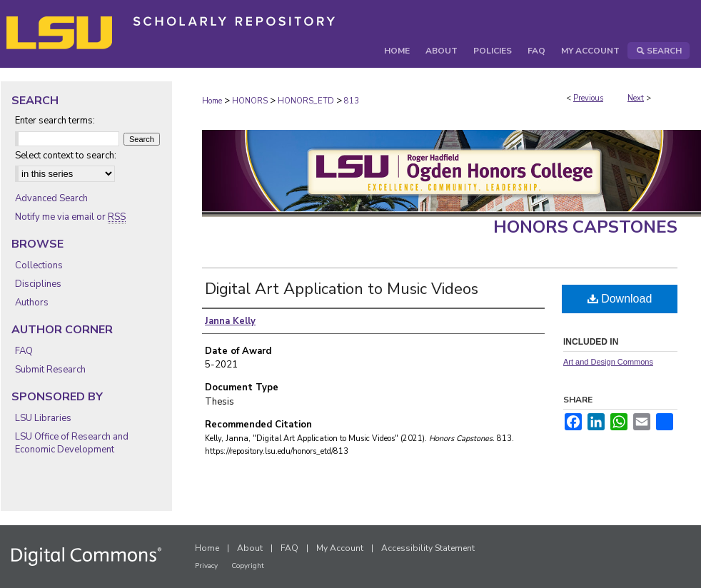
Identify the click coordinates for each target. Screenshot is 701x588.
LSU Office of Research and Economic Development (72, 443)
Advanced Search (51, 198)
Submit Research (50, 370)
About (250, 548)
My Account (340, 548)
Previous (588, 98)
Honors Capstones (585, 227)
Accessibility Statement (428, 548)
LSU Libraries (43, 418)
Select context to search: (66, 156)
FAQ (24, 351)
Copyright (248, 566)
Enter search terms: (55, 121)
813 (352, 101)
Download (620, 299)
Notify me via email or (70, 217)
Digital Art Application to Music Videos (342, 289)
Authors (32, 303)
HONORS (250, 101)
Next (636, 98)
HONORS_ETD (306, 101)
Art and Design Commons (608, 362)
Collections (39, 265)
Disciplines (38, 284)
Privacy (206, 566)
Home (212, 101)
